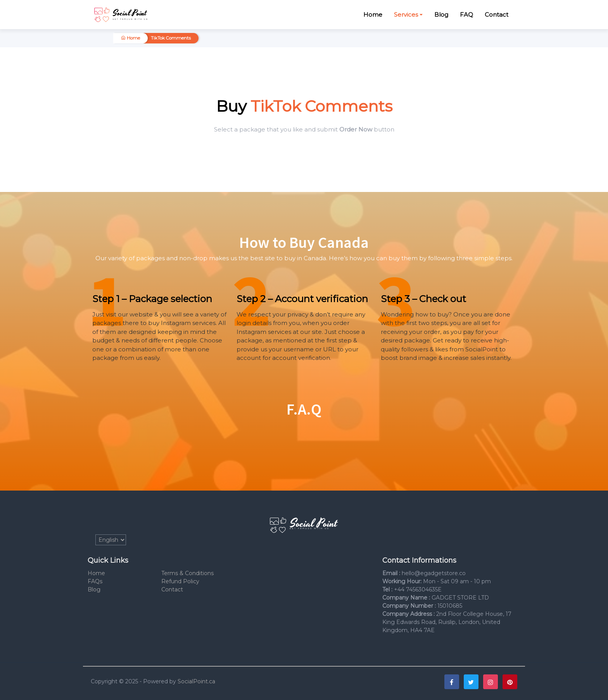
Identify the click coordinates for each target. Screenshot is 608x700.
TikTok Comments (171, 38)
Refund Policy (180, 581)
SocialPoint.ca (196, 681)
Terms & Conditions (187, 573)
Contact (497, 15)
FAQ (466, 15)
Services (406, 15)
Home (373, 15)
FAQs (95, 581)
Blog (441, 15)
